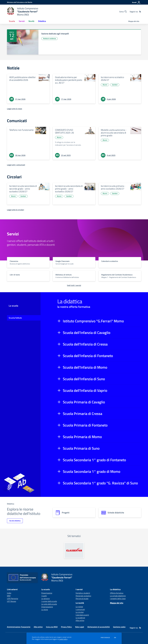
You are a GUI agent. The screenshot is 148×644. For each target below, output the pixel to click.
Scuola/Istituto (15, 318)
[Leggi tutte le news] (15, 109)
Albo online (80, 620)
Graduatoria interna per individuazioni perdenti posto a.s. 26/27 (69, 80)
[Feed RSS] (140, 12)
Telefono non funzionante (21, 130)
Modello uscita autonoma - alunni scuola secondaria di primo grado (114, 133)
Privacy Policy (66, 627)
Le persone (45, 599)
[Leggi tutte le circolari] (16, 210)
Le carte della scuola (49, 604)
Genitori (115, 85)
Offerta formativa (117, 593)
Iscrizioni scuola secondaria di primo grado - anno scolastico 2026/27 (69, 189)
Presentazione (47, 593)
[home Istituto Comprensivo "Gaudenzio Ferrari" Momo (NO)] (23, 12)
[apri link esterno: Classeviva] (74, 550)
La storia (45, 610)
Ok (115, 638)
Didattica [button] (42, 21)
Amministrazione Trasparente (19, 627)
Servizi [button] (22, 21)
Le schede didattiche (118, 596)
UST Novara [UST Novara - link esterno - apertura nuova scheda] (12, 601)
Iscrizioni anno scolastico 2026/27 (112, 79)
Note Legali (80, 627)
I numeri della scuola (49, 601)
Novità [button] (31, 21)
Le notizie (79, 607)
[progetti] (74, 513)
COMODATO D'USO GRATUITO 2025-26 (64, 131)
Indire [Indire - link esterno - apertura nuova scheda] (9, 593)
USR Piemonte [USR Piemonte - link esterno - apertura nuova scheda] (13, 599)
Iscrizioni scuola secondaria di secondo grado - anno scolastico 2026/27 (23, 189)
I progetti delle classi (118, 599)
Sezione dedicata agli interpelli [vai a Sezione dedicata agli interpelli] (55, 34)
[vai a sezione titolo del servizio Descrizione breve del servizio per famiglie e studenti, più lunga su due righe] (28, 262)
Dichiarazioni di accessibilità (99, 627)
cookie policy (63, 639)
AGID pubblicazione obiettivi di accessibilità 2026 (22, 79)
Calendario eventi (82, 615)
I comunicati (80, 609)
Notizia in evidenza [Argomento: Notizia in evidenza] (50, 38)
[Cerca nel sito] (123, 12)
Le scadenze (80, 618)
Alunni (105, 85)
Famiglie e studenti (83, 593)
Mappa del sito (134, 21)
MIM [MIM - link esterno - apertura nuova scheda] (9, 596)
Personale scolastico (83, 596)
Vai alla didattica (15, 521)
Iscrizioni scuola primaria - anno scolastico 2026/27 (113, 187)
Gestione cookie (119, 627)
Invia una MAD (52, 627)
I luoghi (44, 596)
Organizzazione (47, 607)
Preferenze (105, 638)
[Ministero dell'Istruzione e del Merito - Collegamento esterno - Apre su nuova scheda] (20, 2)
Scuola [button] (12, 21)
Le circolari (80, 612)
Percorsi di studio (82, 599)
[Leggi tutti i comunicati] (16, 165)
